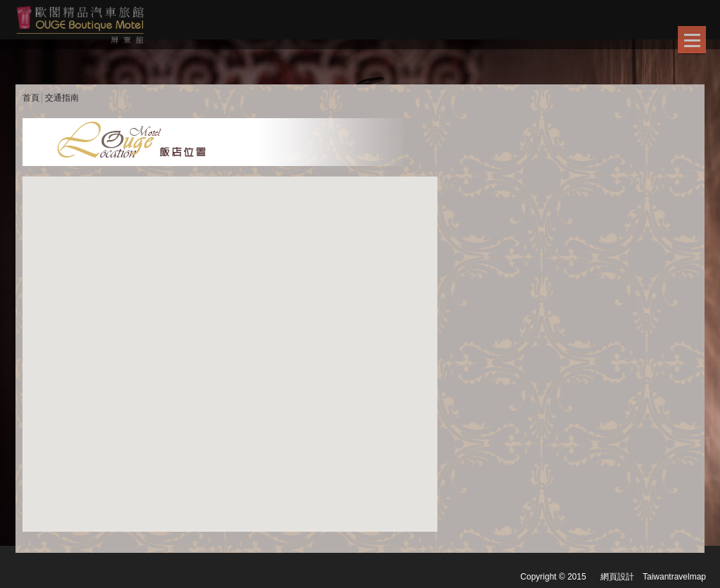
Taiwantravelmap (674, 577)
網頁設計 (617, 577)
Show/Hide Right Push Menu (692, 40)
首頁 (31, 98)
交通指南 (62, 98)
